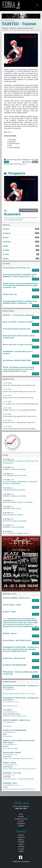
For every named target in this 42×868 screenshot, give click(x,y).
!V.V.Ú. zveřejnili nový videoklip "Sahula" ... (17, 532)
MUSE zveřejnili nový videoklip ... (14, 514)
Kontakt (21, 821)
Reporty (21, 840)
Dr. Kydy (21, 849)
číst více (36, 270)
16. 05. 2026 (7, 395)
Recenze (21, 835)
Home (21, 814)
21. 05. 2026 (7, 427)
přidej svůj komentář (28, 210)
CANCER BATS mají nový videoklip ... (15, 489)
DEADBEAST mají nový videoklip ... (14, 526)
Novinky (21, 816)
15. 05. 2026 (7, 389)
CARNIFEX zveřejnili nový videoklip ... (15, 495)
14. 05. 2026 (7, 383)
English (21, 851)
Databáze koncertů (21, 819)
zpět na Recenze (8, 21)
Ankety (21, 844)
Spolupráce (21, 823)
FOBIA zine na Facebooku (21, 859)
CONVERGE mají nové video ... (13, 508)
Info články (21, 842)
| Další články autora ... (20, 164)
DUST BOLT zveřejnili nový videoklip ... (15, 520)
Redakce (21, 826)
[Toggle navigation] (37, 5)
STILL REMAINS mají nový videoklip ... (15, 475)
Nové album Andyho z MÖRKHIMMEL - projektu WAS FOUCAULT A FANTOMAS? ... (20, 482)
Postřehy (21, 847)
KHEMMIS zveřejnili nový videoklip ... (15, 468)
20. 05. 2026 (7, 420)
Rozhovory (21, 837)
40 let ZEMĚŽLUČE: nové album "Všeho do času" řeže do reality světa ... (21, 461)
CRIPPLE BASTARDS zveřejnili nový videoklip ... (18, 501)
